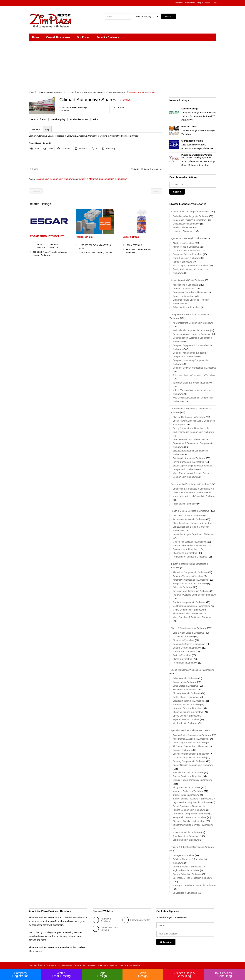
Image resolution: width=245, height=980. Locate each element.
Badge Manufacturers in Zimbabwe (190, 584)
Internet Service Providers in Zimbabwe (192, 799)
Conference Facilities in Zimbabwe (189, 220)
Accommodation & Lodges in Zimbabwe (189, 212)
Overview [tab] (35, 129)
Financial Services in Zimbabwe (188, 772)
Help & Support (204, 3)
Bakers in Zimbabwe (183, 587)
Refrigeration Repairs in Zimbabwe (190, 817)
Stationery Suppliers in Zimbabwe (189, 821)
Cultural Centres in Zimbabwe (187, 648)
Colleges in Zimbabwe (183, 855)
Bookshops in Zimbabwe (185, 682)
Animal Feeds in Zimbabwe (186, 247)
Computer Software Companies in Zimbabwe (194, 368)
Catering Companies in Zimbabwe (189, 761)
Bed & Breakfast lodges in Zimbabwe (191, 216)
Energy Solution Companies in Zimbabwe (193, 765)
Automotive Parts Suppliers (47, 191)
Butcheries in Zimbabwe (184, 690)
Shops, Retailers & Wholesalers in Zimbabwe (192, 670)
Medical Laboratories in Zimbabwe (189, 546)
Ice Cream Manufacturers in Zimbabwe (191, 606)
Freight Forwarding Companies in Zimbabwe (194, 595)
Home (36, 37)
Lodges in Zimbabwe (183, 231)
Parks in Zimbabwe (182, 655)
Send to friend (39, 119)
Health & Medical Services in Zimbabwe (189, 511)
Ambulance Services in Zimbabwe (189, 519)
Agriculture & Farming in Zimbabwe (187, 238)
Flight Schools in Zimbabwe (186, 870)
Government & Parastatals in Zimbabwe (189, 484)
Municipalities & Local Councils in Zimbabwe (194, 496)
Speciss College (190, 109)
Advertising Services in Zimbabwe (189, 743)
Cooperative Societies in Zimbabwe (190, 292)
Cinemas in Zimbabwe (184, 640)
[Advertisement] (122, 67)
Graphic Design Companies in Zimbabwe (192, 780)
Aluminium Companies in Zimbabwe (190, 572)
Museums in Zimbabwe (184, 652)
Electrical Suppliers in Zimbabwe (188, 701)
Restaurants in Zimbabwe (185, 663)
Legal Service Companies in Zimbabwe (192, 802)
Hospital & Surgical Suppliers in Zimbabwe (193, 534)
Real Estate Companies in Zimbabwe (191, 814)
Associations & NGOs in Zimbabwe (187, 280)
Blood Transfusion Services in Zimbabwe (192, 523)
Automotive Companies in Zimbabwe (56, 179)
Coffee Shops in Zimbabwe (186, 697)
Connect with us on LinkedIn (106, 929)
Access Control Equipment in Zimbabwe (192, 735)
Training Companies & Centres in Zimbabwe (194, 885)
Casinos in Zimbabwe (183, 637)
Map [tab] (47, 129)
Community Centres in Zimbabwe (189, 644)
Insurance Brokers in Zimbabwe (188, 791)
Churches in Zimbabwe (184, 289)
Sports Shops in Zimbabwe (186, 716)
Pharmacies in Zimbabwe (185, 553)
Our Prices (83, 37)
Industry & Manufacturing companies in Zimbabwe (101, 92)
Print (95, 119)
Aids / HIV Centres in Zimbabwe (188, 516)
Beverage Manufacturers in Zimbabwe (191, 591)
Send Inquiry (58, 119)
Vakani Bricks (85, 237)
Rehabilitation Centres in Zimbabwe (190, 557)
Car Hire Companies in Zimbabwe (189, 758)
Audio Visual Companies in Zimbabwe (191, 330)
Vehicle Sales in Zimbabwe (186, 840)
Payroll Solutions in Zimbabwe (187, 806)
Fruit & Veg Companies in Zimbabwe (190, 266)
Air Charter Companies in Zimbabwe (190, 746)
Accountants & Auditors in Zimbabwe (190, 739)
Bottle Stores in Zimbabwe (185, 686)
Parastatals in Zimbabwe (185, 504)
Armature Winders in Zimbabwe (188, 576)
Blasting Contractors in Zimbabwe (189, 417)
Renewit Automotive (148, 191)
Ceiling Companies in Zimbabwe (188, 428)
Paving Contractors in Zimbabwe (188, 462)
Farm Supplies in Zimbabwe (186, 258)
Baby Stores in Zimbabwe (185, 678)
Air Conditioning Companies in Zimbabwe (193, 323)
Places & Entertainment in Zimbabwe (188, 628)
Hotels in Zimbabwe (182, 227)
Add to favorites (79, 119)
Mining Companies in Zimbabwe (188, 610)
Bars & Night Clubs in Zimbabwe (188, 633)
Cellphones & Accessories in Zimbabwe (192, 334)
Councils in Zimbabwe (183, 296)
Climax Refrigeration (192, 141)
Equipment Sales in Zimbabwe (187, 254)
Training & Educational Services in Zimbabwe (192, 847)
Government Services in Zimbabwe (190, 492)
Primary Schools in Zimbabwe (187, 874)
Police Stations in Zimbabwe (186, 307)
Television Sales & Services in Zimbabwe (192, 383)
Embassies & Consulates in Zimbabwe (191, 489)
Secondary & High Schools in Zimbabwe (192, 878)
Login (215, 3)
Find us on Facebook (102, 920)
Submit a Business (108, 37)
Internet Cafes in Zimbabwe (186, 795)
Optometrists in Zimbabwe (185, 549)
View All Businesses (58, 37)
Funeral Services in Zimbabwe (187, 776)
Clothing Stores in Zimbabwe (187, 693)
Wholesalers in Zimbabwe (185, 723)
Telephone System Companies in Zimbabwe (194, 375)
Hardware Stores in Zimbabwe (187, 708)
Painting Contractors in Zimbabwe (189, 458)
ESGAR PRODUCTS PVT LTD (47, 236)
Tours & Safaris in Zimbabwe (187, 832)
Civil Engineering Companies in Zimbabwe (193, 432)
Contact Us (190, 3)
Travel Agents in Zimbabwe (186, 836)
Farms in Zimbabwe (182, 262)
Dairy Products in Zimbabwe (186, 251)
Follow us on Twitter (136, 920)
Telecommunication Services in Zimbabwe (193, 825)
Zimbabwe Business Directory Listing (55, 92)
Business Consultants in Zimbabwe (190, 754)
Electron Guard (189, 127)
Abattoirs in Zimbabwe (184, 243)
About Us (179, 3)
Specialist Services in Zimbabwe (186, 730)
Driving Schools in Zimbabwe (187, 867)
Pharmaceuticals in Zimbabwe (187, 613)
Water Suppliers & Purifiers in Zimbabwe (192, 617)
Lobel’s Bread (131, 237)
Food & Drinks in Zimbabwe (186, 705)
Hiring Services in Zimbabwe (186, 787)
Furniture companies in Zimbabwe (189, 602)
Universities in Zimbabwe (185, 893)
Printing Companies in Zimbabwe (189, 810)
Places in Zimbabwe (182, 659)
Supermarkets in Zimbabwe (186, 719)
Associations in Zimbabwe (185, 285)
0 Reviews (125, 100)
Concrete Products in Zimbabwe (188, 439)
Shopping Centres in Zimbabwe (188, 712)
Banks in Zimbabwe (182, 750)
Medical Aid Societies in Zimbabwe (190, 542)
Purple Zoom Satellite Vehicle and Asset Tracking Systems (197, 156)
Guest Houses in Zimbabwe (186, 224)
